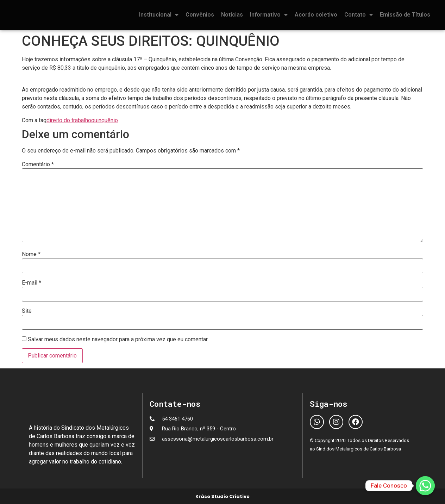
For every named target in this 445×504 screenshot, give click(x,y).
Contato (359, 15)
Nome (31, 254)
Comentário (38, 164)
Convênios (200, 15)
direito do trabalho (69, 120)
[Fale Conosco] (425, 486)
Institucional (159, 15)
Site (27, 311)
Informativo (269, 15)
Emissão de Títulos (405, 15)
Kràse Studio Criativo (222, 496)
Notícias (232, 15)
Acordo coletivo (316, 15)
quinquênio (105, 120)
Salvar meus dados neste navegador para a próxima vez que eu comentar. (118, 340)
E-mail (32, 283)
